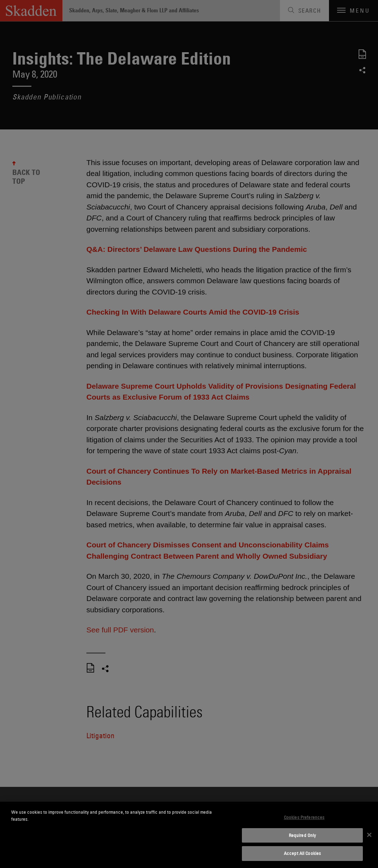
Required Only (303, 835)
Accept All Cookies (302, 853)
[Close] (369, 835)
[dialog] (189, 835)
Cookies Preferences (304, 817)
